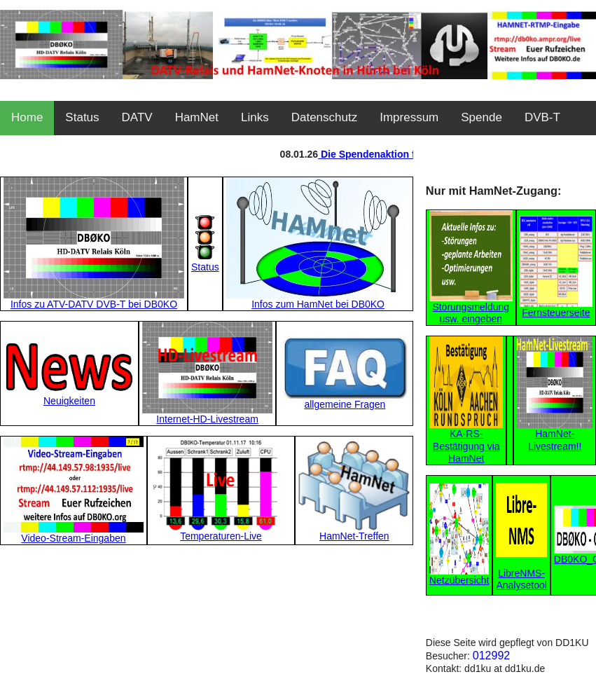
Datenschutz (325, 117)
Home (27, 117)
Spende (481, 117)
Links (255, 117)
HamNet (197, 117)
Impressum (409, 117)
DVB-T (542, 117)
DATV (137, 117)
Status (82, 117)
